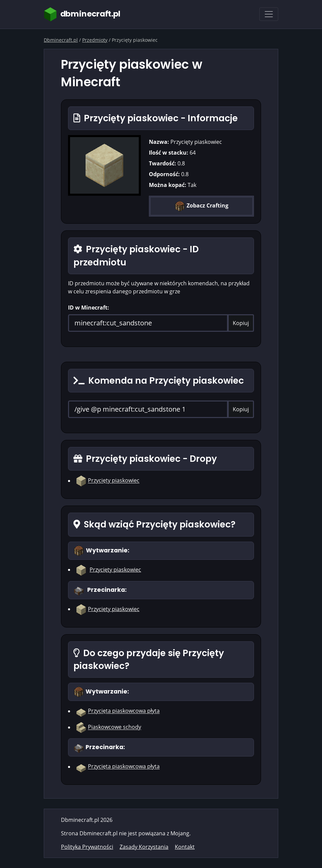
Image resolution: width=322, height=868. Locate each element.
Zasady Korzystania (144, 847)
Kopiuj (241, 323)
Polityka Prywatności (87, 847)
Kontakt (185, 847)
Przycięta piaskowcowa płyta (124, 711)
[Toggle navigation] (269, 14)
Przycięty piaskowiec (114, 481)
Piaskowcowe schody (115, 727)
